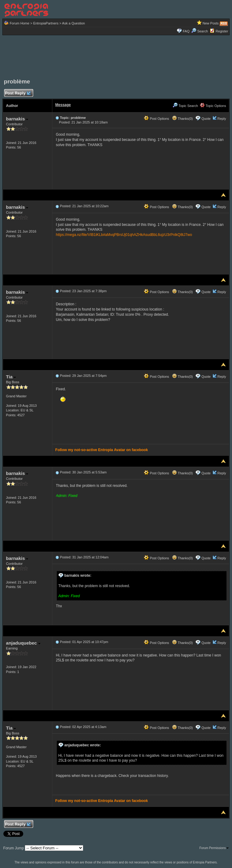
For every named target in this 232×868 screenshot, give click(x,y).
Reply (222, 119)
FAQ (186, 31)
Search (200, 31)
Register (222, 31)
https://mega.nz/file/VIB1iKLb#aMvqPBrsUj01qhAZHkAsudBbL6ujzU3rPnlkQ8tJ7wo (124, 235)
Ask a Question (74, 23)
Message (63, 105)
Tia (11, 377)
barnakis (17, 119)
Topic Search (185, 106)
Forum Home (20, 23)
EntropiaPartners (46, 23)
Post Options (156, 119)
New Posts (211, 23)
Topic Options (213, 106)
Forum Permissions (214, 848)
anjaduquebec (23, 643)
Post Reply (18, 93)
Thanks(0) (182, 119)
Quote (206, 119)
